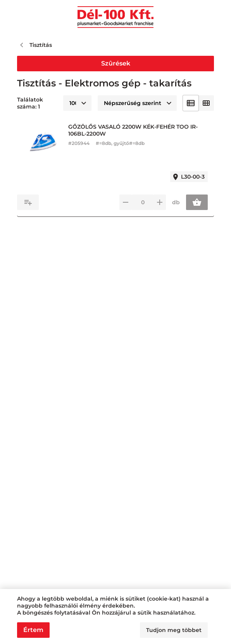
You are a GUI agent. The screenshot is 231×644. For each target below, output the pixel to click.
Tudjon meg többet (174, 630)
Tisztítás (41, 45)
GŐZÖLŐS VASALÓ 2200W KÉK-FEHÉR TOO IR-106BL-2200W (133, 130)
